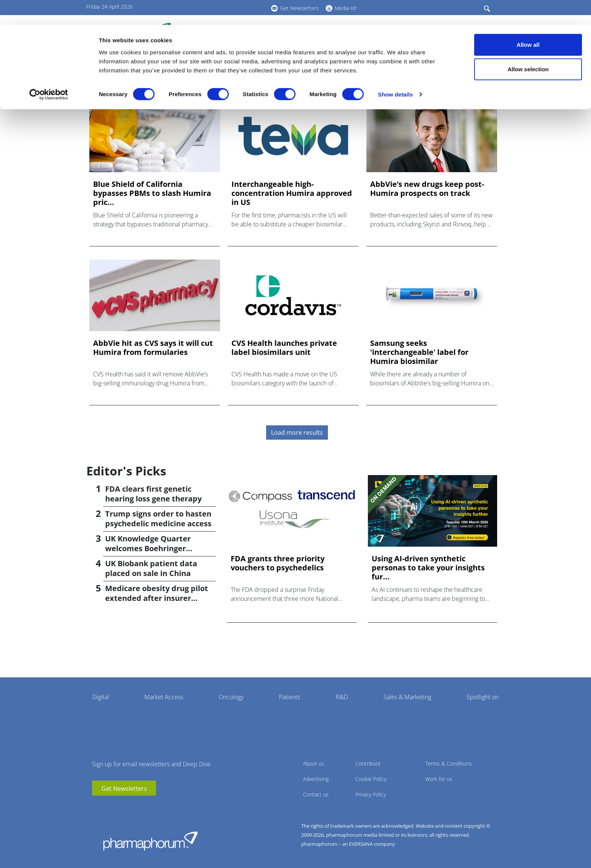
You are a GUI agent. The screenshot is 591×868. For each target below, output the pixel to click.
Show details (396, 70)
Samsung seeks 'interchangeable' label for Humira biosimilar (419, 352)
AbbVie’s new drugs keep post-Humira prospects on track (427, 189)
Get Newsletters (124, 789)
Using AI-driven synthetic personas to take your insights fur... (428, 568)
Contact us (316, 794)
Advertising (316, 779)
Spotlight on (483, 697)
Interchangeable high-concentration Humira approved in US (292, 193)
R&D (342, 697)
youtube (98, 807)
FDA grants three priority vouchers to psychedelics (278, 563)
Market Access (164, 697)
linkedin (109, 807)
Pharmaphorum (150, 841)
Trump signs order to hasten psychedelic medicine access (158, 519)
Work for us (439, 779)
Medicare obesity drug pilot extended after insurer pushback (157, 598)
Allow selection (528, 45)
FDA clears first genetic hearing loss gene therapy (153, 494)
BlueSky (120, 807)
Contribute (368, 763)
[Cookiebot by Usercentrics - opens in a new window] (49, 70)
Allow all (528, 20)
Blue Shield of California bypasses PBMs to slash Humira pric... (152, 193)
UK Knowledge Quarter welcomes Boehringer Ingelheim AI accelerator (151, 548)
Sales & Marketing (407, 697)
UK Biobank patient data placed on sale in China (151, 568)
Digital (101, 697)
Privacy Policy (371, 794)
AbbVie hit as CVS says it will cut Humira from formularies (153, 348)
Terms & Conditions (449, 763)
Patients (289, 697)
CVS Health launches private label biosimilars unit (284, 348)
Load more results (297, 432)
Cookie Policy (371, 779)
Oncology (231, 697)
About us (314, 763)
